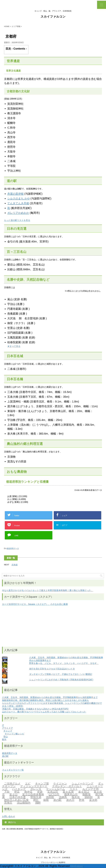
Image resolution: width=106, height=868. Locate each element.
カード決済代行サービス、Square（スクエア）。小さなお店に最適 (35, 604)
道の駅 (5, 756)
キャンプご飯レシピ (15, 734)
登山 (6, 737)
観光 (4, 739)
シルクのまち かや (19, 199)
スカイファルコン (53, 17)
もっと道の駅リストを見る (17, 220)
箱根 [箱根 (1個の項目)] (46, 800)
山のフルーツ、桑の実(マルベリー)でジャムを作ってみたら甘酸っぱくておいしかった (44, 712)
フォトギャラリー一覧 (13, 770)
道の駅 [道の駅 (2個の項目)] (57, 800)
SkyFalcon (77, 866)
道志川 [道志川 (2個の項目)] (70, 800)
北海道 (15, 565)
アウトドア (7, 728)
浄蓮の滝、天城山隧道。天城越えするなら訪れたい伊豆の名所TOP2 (35, 709)
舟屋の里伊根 (15, 194)
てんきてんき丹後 (18, 203)
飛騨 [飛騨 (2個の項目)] (38, 803)
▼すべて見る (14, 346)
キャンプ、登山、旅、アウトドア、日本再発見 (53, 858)
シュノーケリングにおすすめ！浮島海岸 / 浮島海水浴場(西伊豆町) (61, 680)
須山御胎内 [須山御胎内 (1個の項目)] (24, 803)
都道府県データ (13, 548)
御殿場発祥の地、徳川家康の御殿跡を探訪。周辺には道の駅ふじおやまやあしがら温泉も (45, 700)
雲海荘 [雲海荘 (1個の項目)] (8, 803)
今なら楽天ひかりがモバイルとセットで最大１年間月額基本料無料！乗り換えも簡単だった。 (48, 590)
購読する (10, 822)
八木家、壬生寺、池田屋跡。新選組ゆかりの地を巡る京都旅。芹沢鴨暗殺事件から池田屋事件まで (50, 697)
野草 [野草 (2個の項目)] (82, 800)
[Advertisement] (53, 626)
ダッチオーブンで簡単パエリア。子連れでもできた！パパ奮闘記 (61, 674)
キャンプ (8, 731)
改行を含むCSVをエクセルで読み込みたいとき (52, 669)
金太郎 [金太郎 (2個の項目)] (93, 800)
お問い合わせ (9, 816)
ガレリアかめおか (18, 213)
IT (3, 725)
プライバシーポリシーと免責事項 (53, 862)
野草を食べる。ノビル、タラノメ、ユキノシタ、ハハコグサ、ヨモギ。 (64, 663)
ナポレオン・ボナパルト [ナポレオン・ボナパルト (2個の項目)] (67, 786)
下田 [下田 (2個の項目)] (7, 792)
